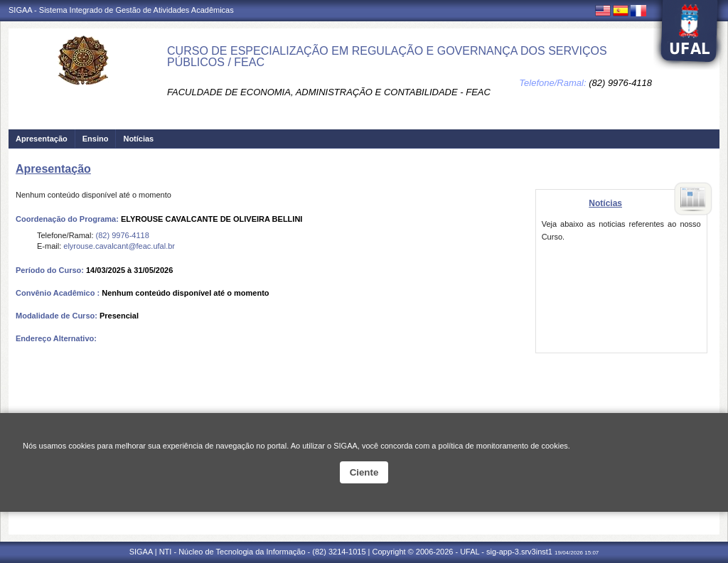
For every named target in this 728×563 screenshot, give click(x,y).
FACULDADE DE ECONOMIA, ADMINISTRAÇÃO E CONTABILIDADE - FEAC (329, 92)
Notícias (138, 139)
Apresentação (42, 139)
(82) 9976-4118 (620, 83)
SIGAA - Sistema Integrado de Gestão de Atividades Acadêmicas (121, 10)
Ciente (364, 472)
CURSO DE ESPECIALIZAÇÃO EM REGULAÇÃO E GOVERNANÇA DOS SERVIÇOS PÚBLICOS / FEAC (387, 57)
